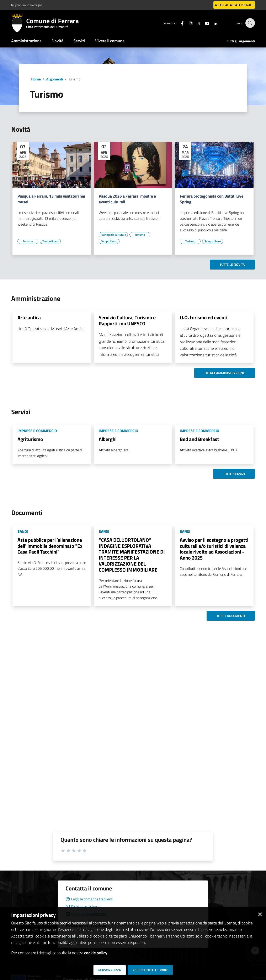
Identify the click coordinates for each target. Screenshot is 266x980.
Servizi (79, 41)
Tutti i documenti (231, 616)
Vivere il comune (110, 41)
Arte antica (29, 317)
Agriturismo (30, 439)
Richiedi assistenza (83, 907)
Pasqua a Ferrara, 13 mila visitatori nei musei (51, 199)
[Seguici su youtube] (205, 23)
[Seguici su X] (196, 23)
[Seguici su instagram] (188, 23)
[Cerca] (250, 23)
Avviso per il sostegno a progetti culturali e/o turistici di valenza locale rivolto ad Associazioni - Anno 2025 (214, 549)
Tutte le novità (232, 265)
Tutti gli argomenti (241, 41)
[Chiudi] (260, 913)
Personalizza (110, 970)
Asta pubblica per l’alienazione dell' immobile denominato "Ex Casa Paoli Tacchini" (50, 546)
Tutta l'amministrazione (225, 373)
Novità (57, 41)
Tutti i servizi (234, 474)
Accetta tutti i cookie (150, 970)
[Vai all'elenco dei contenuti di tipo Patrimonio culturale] (113, 235)
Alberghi (108, 439)
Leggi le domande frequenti (89, 899)
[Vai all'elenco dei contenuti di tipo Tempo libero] (50, 241)
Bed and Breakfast (199, 439)
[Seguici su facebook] (180, 23)
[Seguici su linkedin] (213, 23)
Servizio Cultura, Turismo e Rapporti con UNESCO (127, 320)
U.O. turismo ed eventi (204, 317)
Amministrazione (26, 41)
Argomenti (55, 79)
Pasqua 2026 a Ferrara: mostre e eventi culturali (127, 199)
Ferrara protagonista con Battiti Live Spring (212, 199)
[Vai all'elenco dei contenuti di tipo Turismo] (28, 241)
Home (36, 79)
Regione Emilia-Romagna (27, 5)
